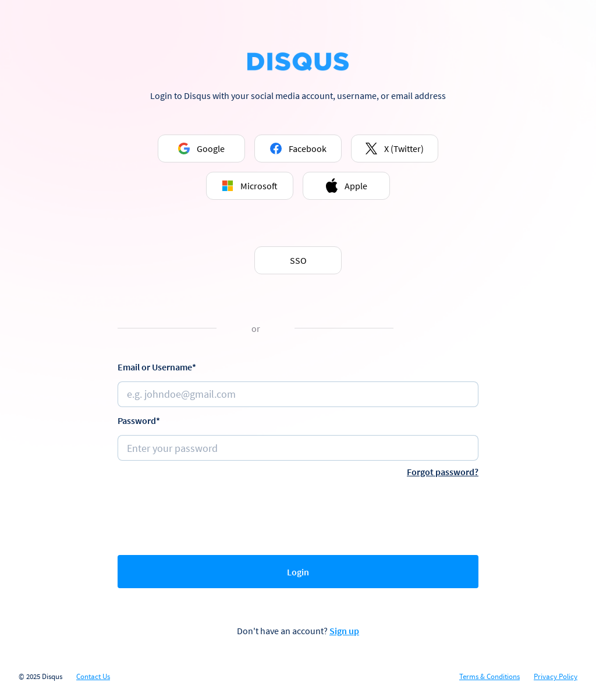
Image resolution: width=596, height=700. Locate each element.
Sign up (344, 631)
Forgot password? (443, 472)
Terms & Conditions (489, 677)
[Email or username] (298, 394)
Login (298, 572)
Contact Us (93, 677)
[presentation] (298, 514)
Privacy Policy (556, 677)
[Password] (298, 448)
